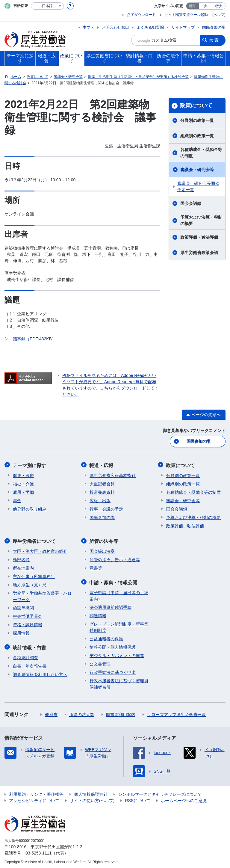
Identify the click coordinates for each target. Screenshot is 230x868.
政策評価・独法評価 (199, 237)
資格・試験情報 (28, 624)
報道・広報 (102, 465)
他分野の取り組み (30, 508)
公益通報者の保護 (106, 637)
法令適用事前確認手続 (111, 606)
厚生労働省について (34, 540)
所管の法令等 (104, 540)
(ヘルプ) (219, 15)
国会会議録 (191, 203)
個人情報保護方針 (91, 792)
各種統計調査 (25, 656)
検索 (214, 40)
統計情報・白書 (30, 646)
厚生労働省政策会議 (199, 253)
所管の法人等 (82, 713)
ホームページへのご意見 (184, 799)
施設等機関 (23, 607)
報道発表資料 (102, 491)
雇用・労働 (23, 491)
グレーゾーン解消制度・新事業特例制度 (119, 625)
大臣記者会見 (102, 483)
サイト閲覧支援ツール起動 (186, 15)
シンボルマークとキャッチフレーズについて (160, 792)
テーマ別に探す (30, 465)
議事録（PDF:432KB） (34, 339)
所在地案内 (23, 567)
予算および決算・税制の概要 (201, 220)
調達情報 (98, 614)
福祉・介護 (23, 483)
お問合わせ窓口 (115, 27)
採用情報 (21, 632)
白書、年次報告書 (30, 664)
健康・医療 (23, 475)
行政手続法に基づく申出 (113, 671)
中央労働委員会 (28, 615)
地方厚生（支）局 (30, 584)
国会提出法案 (102, 550)
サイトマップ (183, 27)
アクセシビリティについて (34, 799)
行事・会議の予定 (106, 508)
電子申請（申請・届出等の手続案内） (119, 594)
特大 (219, 6)
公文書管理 (100, 662)
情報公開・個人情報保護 (113, 645)
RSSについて (138, 799)
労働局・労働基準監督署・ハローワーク (42, 595)
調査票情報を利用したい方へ (40, 673)
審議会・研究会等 (197, 170)
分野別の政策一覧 (197, 120)
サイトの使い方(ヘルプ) (92, 799)
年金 (17, 500)
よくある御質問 (150, 27)
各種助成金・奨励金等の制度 (201, 153)
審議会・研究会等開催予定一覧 (198, 187)
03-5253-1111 (38, 851)
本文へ (88, 27)
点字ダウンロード (141, 15)
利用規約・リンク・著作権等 (36, 792)
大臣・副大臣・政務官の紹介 (40, 550)
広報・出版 (100, 500)
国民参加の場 (214, 27)
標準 (193, 6)
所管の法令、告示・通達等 (115, 558)
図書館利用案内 (121, 713)
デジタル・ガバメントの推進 (117, 654)
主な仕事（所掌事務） (34, 575)
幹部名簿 (21, 558)
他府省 (51, 713)
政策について (196, 105)
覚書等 (96, 567)
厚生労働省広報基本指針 (113, 475)
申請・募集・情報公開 (114, 581)
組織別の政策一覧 (197, 136)
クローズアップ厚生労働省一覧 (176, 713)
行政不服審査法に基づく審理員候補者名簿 (119, 682)
